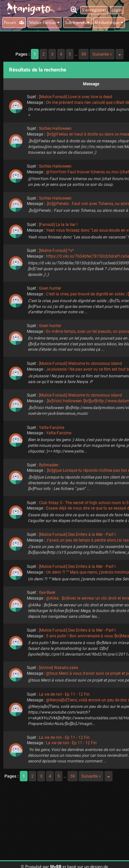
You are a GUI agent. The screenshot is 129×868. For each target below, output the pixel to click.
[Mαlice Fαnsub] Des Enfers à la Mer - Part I (77, 534)
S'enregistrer (94, 10)
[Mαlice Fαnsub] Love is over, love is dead (76, 97)
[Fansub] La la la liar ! (58, 225)
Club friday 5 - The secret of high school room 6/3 (84, 503)
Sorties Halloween (55, 128)
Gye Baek (47, 592)
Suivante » (102, 54)
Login (117, 10)
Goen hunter (50, 288)
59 (84, 54)
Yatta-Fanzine (52, 428)
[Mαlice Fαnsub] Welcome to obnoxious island (80, 364)
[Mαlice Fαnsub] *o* (56, 251)
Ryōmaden (49, 465)
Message (91, 84)
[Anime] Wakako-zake (58, 668)
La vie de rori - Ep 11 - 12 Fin (64, 694)
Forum (14, 22)
